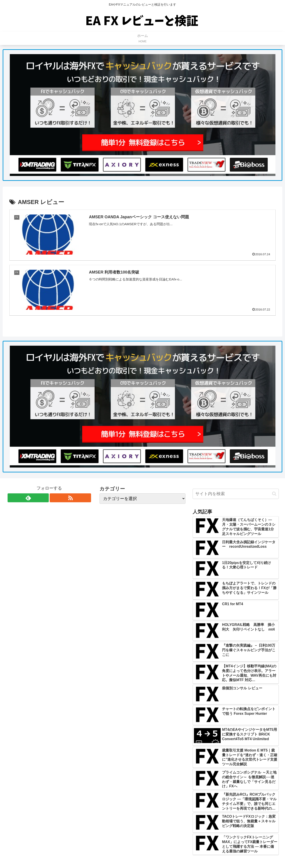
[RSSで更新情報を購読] (70, 498)
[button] (274, 494)
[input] (236, 494)
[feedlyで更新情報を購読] (28, 498)
